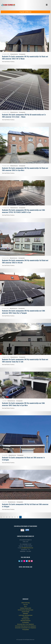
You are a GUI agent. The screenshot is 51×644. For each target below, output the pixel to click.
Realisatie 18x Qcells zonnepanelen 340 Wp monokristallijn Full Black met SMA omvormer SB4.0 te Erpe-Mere (25, 169)
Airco (26, 606)
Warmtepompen (26, 619)
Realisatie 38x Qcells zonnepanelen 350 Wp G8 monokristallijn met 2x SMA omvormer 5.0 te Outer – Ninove (24, 116)
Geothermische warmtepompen (25, 610)
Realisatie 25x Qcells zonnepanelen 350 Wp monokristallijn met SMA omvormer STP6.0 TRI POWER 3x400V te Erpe (24, 211)
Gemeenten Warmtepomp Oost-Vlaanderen (26, 626)
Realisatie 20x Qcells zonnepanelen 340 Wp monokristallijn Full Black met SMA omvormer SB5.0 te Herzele (25, 261)
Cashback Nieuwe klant (26, 608)
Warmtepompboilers (26, 621)
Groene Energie (26, 612)
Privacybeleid (26, 630)
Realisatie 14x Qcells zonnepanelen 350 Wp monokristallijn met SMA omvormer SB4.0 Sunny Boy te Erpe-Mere (23, 404)
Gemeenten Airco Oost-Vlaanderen (25, 624)
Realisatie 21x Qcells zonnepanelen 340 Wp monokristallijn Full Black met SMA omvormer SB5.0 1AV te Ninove (25, 58)
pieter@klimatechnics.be (27, 548)
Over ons (25, 605)
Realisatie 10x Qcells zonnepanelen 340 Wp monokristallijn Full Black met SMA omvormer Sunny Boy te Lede (25, 360)
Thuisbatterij (25, 617)
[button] (47, 5)
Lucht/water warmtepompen (26, 615)
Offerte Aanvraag (25, 603)
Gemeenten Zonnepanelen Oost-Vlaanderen (26, 628)
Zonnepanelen (22, 54)
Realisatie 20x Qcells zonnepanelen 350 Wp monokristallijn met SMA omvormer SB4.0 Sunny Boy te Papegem (24, 312)
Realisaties (25, 614)
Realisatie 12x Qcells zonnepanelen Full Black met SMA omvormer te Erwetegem (23, 459)
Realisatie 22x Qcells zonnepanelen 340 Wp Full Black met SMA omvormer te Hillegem (25, 505)
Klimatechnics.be (14, 54)
